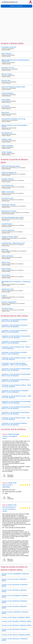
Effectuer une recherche (16, 6)
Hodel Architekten (8, 93)
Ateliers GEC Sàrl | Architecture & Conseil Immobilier (10, 507)
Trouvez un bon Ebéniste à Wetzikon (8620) (16, 625)
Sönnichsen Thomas (9, 205)
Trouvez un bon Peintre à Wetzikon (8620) (16, 635)
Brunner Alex (6, 80)
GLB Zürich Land (7, 198)
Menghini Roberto (8, 179)
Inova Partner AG (7, 185)
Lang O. (4, 296)
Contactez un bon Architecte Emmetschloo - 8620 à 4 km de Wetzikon (16, 408)
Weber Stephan (7, 152)
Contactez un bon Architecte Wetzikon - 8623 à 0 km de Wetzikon (15, 331)
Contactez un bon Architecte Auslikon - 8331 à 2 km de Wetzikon (15, 353)
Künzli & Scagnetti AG (9, 302)
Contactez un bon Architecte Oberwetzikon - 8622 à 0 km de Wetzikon (16, 337)
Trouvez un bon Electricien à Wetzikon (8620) (15, 585)
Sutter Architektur (7, 146)
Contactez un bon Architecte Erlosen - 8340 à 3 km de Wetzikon (16, 359)
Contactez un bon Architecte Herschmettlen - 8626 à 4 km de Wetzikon (16, 402)
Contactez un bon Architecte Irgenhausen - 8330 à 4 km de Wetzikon (16, 413)
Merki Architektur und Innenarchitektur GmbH (15, 126)
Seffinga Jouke (7, 139)
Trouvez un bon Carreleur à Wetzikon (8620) (14, 607)
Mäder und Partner (8, 192)
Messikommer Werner (9, 211)
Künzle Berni (6, 275)
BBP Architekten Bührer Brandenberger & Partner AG (16, 61)
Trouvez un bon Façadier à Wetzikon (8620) (16, 621)
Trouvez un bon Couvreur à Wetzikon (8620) (14, 580)
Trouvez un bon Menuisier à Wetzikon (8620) (14, 630)
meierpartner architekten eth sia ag (13, 119)
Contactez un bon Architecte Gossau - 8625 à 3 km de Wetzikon (16, 397)
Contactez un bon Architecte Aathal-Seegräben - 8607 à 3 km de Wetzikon (15, 364)
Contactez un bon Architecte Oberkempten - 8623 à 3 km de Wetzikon (16, 369)
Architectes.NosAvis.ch (10, 2)
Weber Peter (6, 262)
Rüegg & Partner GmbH (10, 237)
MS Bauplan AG (7, 133)
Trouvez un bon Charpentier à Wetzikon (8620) (15, 613)
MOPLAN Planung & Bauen (11, 166)
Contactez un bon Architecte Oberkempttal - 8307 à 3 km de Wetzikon (16, 375)
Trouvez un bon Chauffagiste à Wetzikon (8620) (15, 574)
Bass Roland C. (7, 54)
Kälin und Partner (8, 256)
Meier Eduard (6, 269)
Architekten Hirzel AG (9, 47)
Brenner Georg (7, 74)
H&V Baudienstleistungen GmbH (13, 217)
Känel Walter (6, 100)
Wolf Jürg (5, 250)
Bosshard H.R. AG (8, 68)
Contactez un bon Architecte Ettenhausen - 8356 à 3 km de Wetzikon (16, 380)
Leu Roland (6, 106)
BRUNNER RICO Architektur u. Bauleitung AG (16, 282)
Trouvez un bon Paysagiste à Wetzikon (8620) (15, 596)
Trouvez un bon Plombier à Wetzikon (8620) (14, 591)
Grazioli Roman (7, 224)
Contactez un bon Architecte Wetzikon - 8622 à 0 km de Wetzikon (15, 326)
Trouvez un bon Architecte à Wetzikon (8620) (14, 602)
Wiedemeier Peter (8, 289)
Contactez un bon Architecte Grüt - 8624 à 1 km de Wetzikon (16, 348)
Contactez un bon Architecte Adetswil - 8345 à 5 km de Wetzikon (15, 424)
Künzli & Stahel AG (8, 230)
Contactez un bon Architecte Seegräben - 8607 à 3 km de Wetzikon (16, 391)
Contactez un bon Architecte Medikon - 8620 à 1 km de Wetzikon (15, 342)
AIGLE (5, 438)
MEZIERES (6, 487)
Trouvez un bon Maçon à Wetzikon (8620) (16, 617)
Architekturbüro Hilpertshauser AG (13, 243)
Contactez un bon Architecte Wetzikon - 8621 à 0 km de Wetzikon (15, 320)
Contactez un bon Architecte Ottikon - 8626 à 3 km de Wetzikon (16, 386)
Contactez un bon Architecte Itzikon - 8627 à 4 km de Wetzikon (16, 419)
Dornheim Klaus (7, 308)
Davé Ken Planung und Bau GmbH (13, 87)
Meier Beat (5, 112)
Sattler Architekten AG (9, 173)
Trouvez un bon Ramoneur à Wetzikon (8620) (15, 639)
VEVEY (5, 511)
